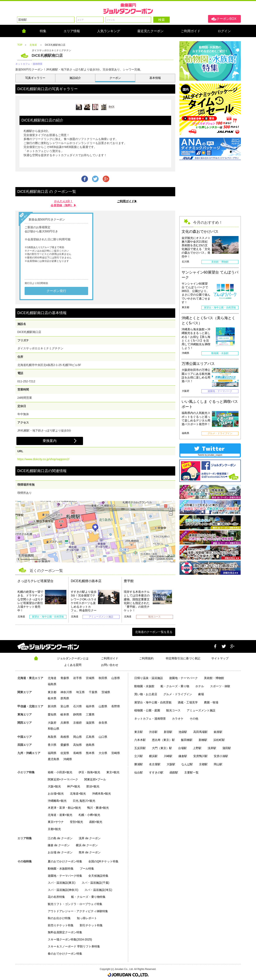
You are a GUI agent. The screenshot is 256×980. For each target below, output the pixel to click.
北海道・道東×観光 (60, 815)
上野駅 (197, 748)
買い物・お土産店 (146, 694)
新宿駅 (168, 732)
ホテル (200, 686)
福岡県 (52, 753)
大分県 (103, 753)
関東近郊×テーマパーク (63, 779)
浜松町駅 (219, 740)
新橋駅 (203, 740)
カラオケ (178, 719)
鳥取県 (52, 737)
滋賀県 (90, 723)
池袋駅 (183, 732)
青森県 (65, 678)
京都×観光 (54, 829)
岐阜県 (65, 714)
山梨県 (103, 706)
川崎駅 (168, 756)
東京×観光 (113, 772)
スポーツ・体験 (220, 686)
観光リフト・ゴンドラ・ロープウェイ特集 (75, 904)
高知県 (77, 745)
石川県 (77, 706)
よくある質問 (73, 665)
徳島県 (90, 745)
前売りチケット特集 (61, 925)
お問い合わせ (110, 665)
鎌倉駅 (183, 756)
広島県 (90, 737)
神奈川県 (66, 692)
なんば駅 (187, 764)
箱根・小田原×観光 (60, 772)
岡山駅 (218, 764)
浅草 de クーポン (90, 838)
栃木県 (52, 698)
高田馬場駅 (200, 732)
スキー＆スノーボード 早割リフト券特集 (74, 946)
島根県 (65, 737)
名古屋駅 (155, 764)
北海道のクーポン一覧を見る (154, 632)
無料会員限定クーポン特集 (65, 932)
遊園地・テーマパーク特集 (65, 876)
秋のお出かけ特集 (59, 918)
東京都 (52, 692)
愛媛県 (65, 745)
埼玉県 (80, 692)
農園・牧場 (211, 702)
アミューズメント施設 (201, 710)
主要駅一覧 (191, 772)
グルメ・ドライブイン (178, 694)
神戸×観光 (74, 786)
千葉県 (93, 692)
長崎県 (77, 753)
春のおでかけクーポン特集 (65, 954)
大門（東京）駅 (162, 748)
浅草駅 (212, 748)
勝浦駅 (139, 764)
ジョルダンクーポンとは (73, 658)
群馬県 (65, 698)
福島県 (52, 684)
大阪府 (52, 723)
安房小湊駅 (221, 756)
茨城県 (106, 692)
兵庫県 (65, 723)
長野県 (116, 706)
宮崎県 (116, 753)
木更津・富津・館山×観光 (64, 808)
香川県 (52, 745)
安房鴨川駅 (200, 756)
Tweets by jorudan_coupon (210, 455)
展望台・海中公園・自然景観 (153, 702)
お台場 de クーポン (60, 852)
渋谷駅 (153, 732)
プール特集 (87, 869)
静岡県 (77, 714)
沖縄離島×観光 (57, 801)
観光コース (173, 710)
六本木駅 (140, 740)
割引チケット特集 (91, 925)
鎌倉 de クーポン (59, 845)
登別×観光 (76, 822)
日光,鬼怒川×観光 (84, 801)
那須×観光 (93, 786)
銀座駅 (218, 732)
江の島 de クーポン (60, 838)
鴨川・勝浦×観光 (98, 808)
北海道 (52, 678)
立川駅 (139, 756)
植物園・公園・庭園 (147, 710)
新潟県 (52, 706)
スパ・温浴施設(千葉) (95, 883)
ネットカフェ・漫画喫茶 (150, 719)
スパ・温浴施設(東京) (62, 883)
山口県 (103, 737)
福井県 (90, 706)
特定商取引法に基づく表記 (183, 658)
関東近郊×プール (95, 779)
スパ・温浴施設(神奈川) (63, 890)
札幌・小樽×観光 (89, 815)
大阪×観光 (54, 786)
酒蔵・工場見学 (188, 702)
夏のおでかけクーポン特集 (65, 861)
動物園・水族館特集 (61, 869)
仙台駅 (139, 772)
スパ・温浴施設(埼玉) (98, 890)
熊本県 (90, 753)
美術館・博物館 (214, 678)
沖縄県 (68, 759)
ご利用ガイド (110, 658)
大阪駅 (171, 764)
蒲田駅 (227, 748)
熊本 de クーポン (90, 852)
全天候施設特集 (98, 876)
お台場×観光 (56, 794)
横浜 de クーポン (87, 845)
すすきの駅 (156, 772)
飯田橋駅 (187, 740)
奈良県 (103, 723)
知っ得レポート (87, 918)
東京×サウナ (56, 822)
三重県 (90, 714)
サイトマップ (220, 658)
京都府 (77, 723)
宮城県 (90, 678)
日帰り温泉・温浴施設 (149, 678)
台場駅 (182, 748)
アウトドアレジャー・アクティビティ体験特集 (78, 911)
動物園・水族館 (144, 686)
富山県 (65, 706)
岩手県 (77, 678)
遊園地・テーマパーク (183, 678)
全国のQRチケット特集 (103, 861)
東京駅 (139, 732)
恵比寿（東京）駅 (163, 740)
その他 (194, 719)
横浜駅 (153, 756)
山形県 (116, 678)
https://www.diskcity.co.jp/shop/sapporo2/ (43, 459)
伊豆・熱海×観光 (89, 772)
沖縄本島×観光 (101, 794)
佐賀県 (65, 753)
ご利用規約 (146, 658)
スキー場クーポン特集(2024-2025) (70, 939)
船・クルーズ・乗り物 (175, 686)
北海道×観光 (78, 794)
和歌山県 (53, 729)
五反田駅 (140, 748)
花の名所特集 (56, 897)
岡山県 (77, 737)
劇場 (201, 694)
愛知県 (52, 714)
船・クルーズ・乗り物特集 (88, 897)
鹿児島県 (53, 759)
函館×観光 (96, 822)
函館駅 (174, 772)
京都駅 (203, 764)
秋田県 (103, 678)
